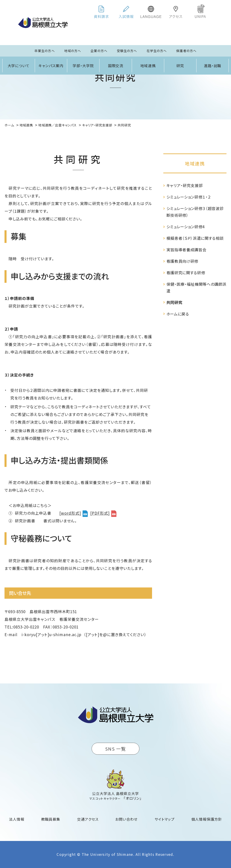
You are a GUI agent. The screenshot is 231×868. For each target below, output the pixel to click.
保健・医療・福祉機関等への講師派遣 (196, 287)
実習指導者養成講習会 (186, 250)
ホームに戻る (178, 314)
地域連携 (148, 66)
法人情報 (17, 819)
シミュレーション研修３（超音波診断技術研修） (195, 212)
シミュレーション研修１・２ (189, 197)
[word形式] (70, 513)
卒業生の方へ (45, 51)
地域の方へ (73, 51)
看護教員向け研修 (182, 261)
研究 (180, 66)
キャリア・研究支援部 (185, 185)
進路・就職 (213, 66)
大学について (19, 66)
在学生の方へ (157, 51)
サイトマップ (165, 819)
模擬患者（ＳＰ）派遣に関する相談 (195, 238)
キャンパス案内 (51, 66)
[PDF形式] (100, 513)
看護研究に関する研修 (186, 273)
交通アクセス (88, 819)
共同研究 (174, 302)
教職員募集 (51, 819)
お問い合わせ (126, 819)
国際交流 (116, 66)
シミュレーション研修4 (186, 227)
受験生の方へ (127, 51)
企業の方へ (99, 51)
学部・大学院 (83, 66)
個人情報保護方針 (207, 819)
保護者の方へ (186, 51)
